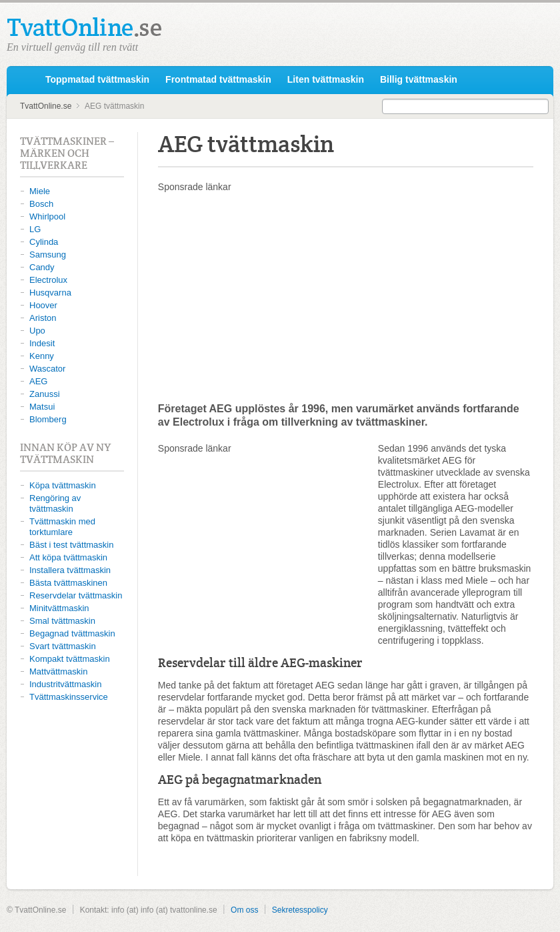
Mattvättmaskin (58, 671)
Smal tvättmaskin (62, 621)
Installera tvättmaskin (70, 570)
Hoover (43, 305)
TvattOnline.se (25, 80)
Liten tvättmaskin (326, 79)
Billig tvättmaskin (419, 79)
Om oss (244, 910)
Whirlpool (47, 216)
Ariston (43, 318)
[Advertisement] (346, 297)
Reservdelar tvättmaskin (76, 595)
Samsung (48, 255)
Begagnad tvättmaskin (72, 633)
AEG (38, 381)
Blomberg (48, 419)
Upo (37, 331)
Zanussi (45, 394)
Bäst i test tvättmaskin (71, 545)
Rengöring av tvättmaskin (55, 503)
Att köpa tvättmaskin (68, 557)
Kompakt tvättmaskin (70, 659)
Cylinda (44, 242)
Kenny (42, 356)
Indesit (42, 343)
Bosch (41, 204)
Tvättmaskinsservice (69, 697)
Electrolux (48, 280)
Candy (42, 267)
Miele (40, 191)
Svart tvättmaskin (63, 646)
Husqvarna (50, 293)
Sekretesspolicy (300, 910)
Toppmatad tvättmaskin (97, 79)
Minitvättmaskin (59, 608)
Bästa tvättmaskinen (68, 583)
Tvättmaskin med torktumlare (62, 527)
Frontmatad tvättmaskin (218, 79)
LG (35, 229)
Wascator (47, 369)
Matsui (42, 407)
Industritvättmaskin (65, 684)
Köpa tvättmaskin (63, 485)
